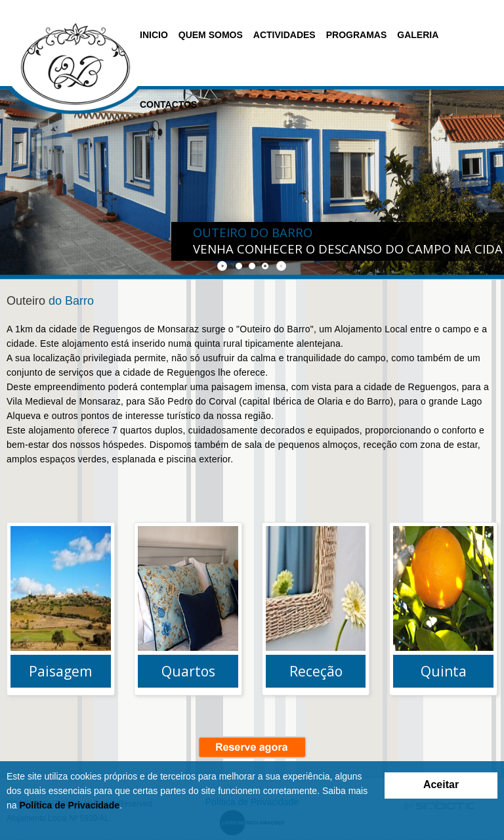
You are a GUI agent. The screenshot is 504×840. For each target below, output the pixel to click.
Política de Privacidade (69, 805)
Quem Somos (211, 35)
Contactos (168, 104)
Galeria (418, 35)
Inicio (154, 35)
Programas (357, 35)
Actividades (284, 35)
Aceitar (441, 785)
